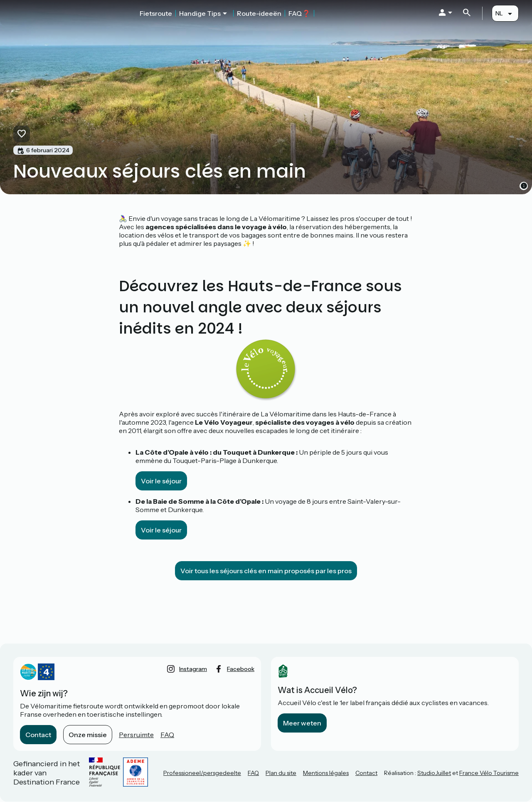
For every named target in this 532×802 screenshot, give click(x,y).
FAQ (167, 735)
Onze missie (88, 735)
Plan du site (281, 773)
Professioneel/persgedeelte (202, 773)
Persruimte (136, 735)
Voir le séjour (161, 481)
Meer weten (302, 723)
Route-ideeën (259, 13)
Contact (38, 735)
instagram (193, 669)
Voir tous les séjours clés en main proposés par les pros (266, 571)
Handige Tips (200, 13)
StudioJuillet (434, 773)
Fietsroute (156, 13)
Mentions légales (326, 773)
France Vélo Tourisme (489, 773)
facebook (241, 669)
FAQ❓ (299, 13)
